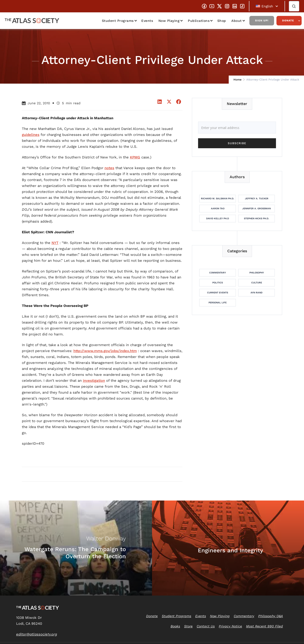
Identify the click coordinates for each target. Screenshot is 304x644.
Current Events (218, 293)
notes (109, 168)
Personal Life (218, 303)
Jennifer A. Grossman (256, 208)
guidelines (31, 135)
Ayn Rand (256, 293)
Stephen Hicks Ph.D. (256, 218)
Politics (218, 283)
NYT (55, 243)
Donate (288, 21)
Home (237, 80)
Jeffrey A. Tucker (257, 198)
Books (175, 626)
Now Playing (169, 21)
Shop (222, 21)
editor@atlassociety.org (37, 634)
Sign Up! (262, 21)
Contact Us (206, 626)
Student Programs (118, 21)
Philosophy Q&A (271, 616)
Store (188, 626)
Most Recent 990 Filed (264, 626)
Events (147, 21)
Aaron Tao (218, 208)
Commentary (218, 273)
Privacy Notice (230, 626)
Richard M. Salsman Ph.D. (218, 198)
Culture (257, 283)
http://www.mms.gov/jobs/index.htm (105, 351)
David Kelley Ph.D (218, 218)
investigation (94, 381)
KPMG (135, 157)
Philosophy (257, 273)
